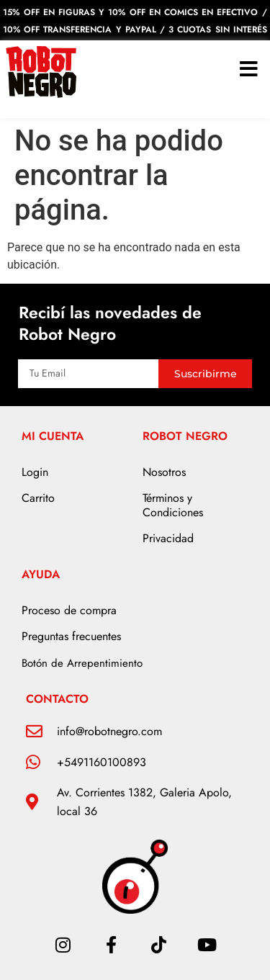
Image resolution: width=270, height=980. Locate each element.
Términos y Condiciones (173, 505)
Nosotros (164, 472)
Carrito (38, 498)
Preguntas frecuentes (71, 636)
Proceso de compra (69, 610)
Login (35, 472)
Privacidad (168, 538)
